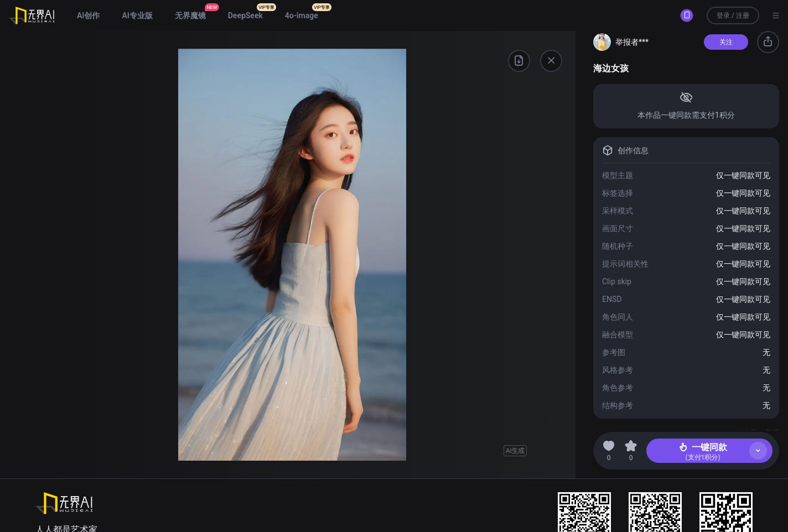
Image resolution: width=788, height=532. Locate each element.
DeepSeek (245, 15)
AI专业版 (137, 15)
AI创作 (88, 15)
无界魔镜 (190, 15)
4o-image (302, 15)
